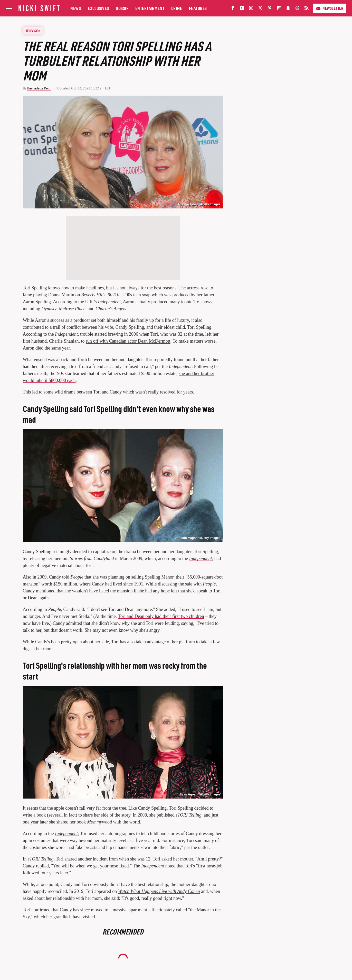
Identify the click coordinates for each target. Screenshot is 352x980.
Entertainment (150, 8)
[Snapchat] (288, 9)
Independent (109, 302)
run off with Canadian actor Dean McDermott (128, 341)
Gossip (122, 8)
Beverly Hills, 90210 (100, 295)
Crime (177, 8)
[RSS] (307, 9)
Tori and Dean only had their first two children (161, 616)
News (76, 8)
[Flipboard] (279, 9)
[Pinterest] (270, 9)
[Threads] (297, 9)
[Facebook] (233, 9)
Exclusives (98, 8)
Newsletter (330, 8)
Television (33, 31)
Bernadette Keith (39, 88)
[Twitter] (260, 9)
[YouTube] (242, 9)
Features (198, 8)
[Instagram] (251, 9)
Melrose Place (72, 309)
